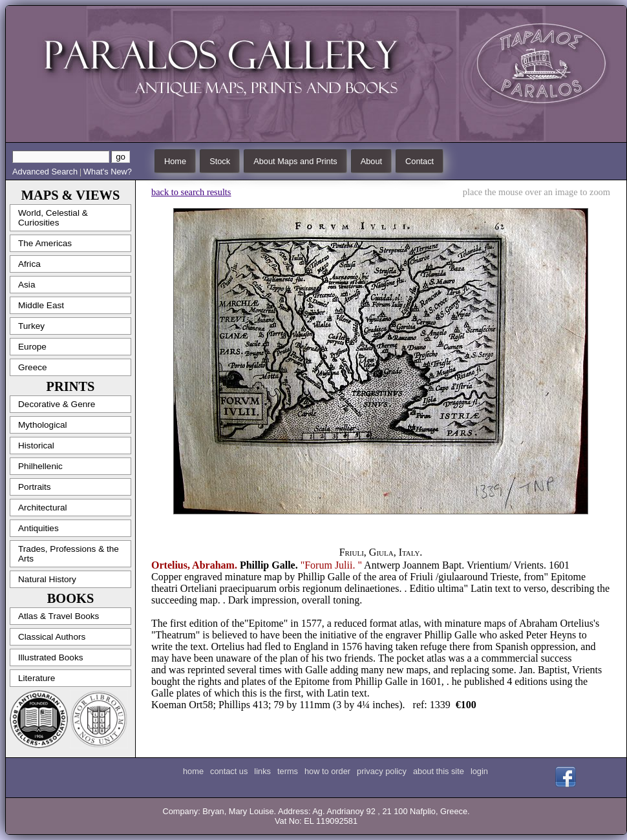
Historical (36, 446)
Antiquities (38, 528)
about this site (439, 771)
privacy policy (382, 771)
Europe (32, 347)
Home (175, 161)
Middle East (41, 305)
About (371, 161)
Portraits (35, 487)
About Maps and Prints (295, 161)
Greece (33, 367)
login (479, 771)
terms (288, 771)
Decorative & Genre (57, 404)
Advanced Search (45, 172)
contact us (229, 771)
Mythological (43, 425)
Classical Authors (52, 637)
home (193, 771)
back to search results (191, 192)
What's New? (108, 172)
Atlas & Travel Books (58, 616)
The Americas (45, 243)
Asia (27, 285)
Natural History (47, 579)
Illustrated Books (51, 657)
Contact (420, 161)
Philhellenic (40, 466)
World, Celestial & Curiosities (53, 218)
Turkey (31, 326)
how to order (327, 771)
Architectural (43, 508)
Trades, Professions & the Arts (69, 554)
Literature (37, 678)
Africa (29, 264)
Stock (220, 161)
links (262, 771)
